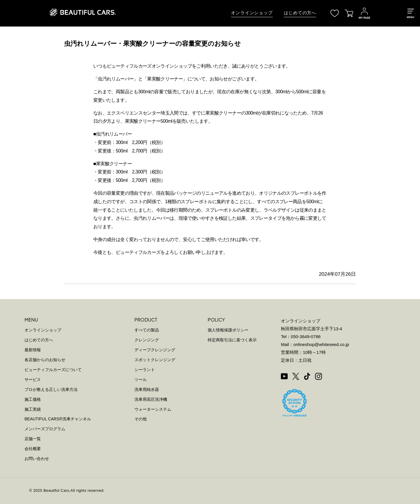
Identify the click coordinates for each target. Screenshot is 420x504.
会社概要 (33, 449)
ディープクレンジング (155, 350)
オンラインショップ (252, 13)
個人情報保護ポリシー (228, 330)
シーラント (145, 370)
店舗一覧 (33, 439)
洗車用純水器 (147, 389)
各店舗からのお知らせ (45, 360)
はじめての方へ (300, 13)
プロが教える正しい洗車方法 (51, 389)
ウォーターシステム (153, 409)
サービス (33, 380)
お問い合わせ (37, 459)
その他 (141, 419)
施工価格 (33, 399)
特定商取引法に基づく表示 (232, 340)
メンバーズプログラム (45, 429)
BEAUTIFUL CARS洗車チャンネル (58, 419)
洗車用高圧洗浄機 (151, 399)
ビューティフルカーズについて (53, 370)
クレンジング (147, 340)
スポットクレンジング (155, 360)
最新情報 (33, 350)
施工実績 (33, 409)
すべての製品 (147, 330)
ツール (141, 380)
